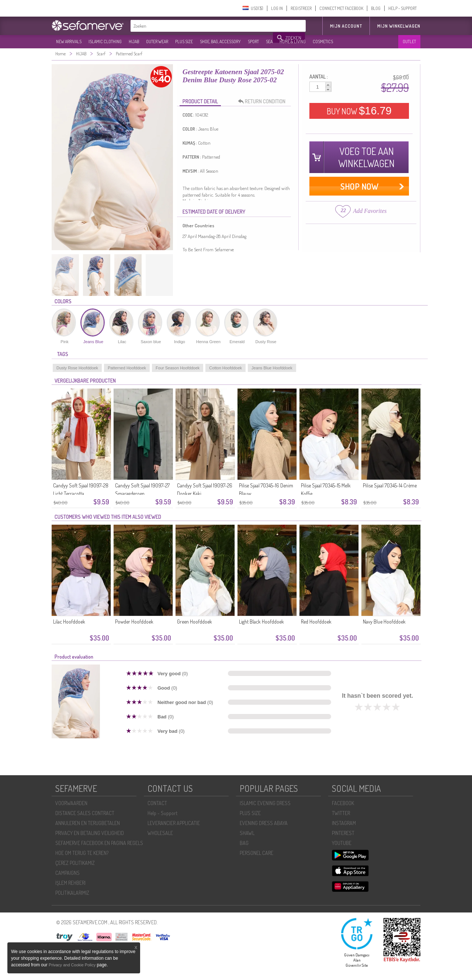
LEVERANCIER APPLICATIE (174, 823)
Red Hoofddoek (316, 622)
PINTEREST (343, 833)
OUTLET (409, 42)
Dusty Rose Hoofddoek (77, 368)
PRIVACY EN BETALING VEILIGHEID (90, 833)
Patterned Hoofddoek (127, 368)
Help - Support (162, 813)
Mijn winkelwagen (399, 26)
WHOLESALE (160, 833)
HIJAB (134, 42)
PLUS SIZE (184, 42)
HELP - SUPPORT (402, 8)
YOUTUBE (342, 843)
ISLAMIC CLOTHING (105, 42)
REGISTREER (301, 8)
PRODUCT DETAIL (200, 101)
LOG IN (277, 8)
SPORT (253, 42)
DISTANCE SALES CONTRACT (85, 813)
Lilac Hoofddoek (69, 622)
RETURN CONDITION (264, 101)
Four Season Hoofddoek (178, 368)
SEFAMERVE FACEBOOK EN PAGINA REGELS (99, 843)
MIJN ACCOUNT (346, 26)
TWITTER (341, 813)
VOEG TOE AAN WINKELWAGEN (366, 157)
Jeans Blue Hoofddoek (272, 368)
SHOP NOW (359, 186)
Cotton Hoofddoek (225, 368)
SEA (269, 42)
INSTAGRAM (344, 823)
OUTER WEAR (157, 42)
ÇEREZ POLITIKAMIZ (75, 863)
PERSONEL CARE (256, 853)
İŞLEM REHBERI (70, 883)
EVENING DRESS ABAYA (264, 823)
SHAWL (247, 833)
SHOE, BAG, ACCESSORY (220, 42)
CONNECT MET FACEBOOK (341, 8)
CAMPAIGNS (67, 873)
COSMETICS (323, 42)
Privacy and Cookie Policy (72, 965)
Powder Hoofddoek (134, 622)
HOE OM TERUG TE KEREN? (82, 853)
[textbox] (202, 26)
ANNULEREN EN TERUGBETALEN (88, 823)
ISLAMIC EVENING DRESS (265, 803)
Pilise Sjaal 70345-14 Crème (390, 485)
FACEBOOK (343, 803)
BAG (244, 843)
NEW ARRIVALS (69, 42)
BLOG (376, 8)
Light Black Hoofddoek (261, 622)
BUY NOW (359, 111)
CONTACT (157, 803)
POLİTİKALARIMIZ (72, 893)
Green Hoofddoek (195, 622)
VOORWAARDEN (71, 803)
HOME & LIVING (293, 42)
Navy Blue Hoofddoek (384, 622)
